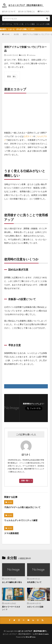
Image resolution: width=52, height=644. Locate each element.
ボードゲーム (7, 24)
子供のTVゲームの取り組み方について (22, 507)
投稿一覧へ (25, 481)
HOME (7, 34)
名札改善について (34, 582)
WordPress (31, 637)
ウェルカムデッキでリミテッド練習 (21, 520)
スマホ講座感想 (11, 533)
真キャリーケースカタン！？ (11, 608)
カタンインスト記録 (35, 607)
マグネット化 (18, 24)
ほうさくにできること (26, 11)
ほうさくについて (9, 11)
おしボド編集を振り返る (12, 582)
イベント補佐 (30, 24)
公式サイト (28, 136)
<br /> (12, 113)
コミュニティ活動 (43, 24)
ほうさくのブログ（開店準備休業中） (33, 631)
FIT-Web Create (42, 634)
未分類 (16, 34)
